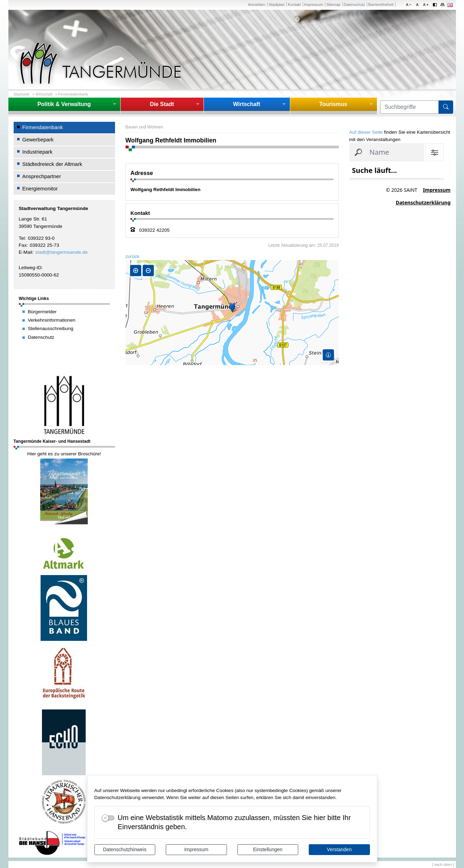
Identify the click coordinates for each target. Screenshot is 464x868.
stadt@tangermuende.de (62, 252)
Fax (23, 245)
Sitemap (333, 5)
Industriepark (38, 152)
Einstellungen (268, 849)
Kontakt (294, 5)
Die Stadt (162, 104)
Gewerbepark (38, 139)
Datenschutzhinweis (125, 849)
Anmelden (257, 5)
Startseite (22, 94)
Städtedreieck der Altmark (52, 164)
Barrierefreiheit (381, 5)
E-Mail (26, 252)
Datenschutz (354, 5)
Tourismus (333, 104)
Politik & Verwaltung (64, 104)
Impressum (196, 849)
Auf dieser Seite (366, 132)
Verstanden (339, 849)
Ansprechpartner (42, 176)
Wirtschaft (44, 94)
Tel (22, 238)
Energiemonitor (40, 188)
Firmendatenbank (73, 94)
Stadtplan (277, 5)
